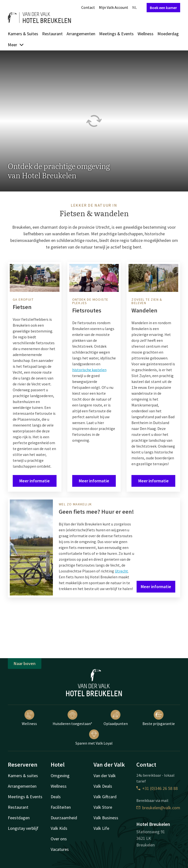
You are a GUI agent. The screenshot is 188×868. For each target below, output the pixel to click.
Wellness (146, 34)
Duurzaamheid (64, 818)
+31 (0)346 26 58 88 (157, 788)
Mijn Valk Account (114, 7)
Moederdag (168, 34)
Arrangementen (81, 34)
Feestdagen (19, 818)
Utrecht (121, 571)
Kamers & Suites (23, 34)
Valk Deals (103, 786)
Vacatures (60, 849)
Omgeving (60, 776)
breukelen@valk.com (158, 808)
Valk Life (101, 828)
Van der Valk (105, 776)
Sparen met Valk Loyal (94, 737)
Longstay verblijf (23, 828)
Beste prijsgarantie (159, 718)
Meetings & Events (116, 34)
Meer (16, 45)
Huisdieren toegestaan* (72, 718)
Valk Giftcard (105, 797)
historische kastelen (89, 370)
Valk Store (103, 807)
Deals (56, 797)
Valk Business (106, 818)
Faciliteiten (61, 807)
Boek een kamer (163, 8)
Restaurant (52, 34)
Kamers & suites (23, 776)
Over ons (59, 839)
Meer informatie (35, 481)
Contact (88, 7)
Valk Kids (59, 828)
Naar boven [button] (25, 663)
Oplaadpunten (116, 718)
